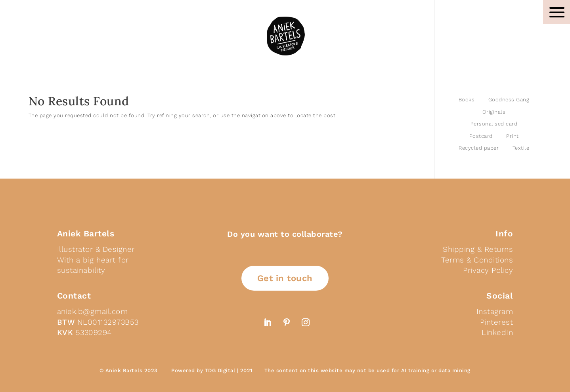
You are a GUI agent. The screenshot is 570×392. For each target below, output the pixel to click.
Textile (521, 148)
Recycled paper (479, 148)
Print (513, 136)
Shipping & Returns (478, 249)
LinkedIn (497, 332)
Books (467, 100)
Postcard (481, 136)
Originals (494, 112)
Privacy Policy (488, 270)
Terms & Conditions (477, 260)
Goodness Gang (509, 100)
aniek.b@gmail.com (93, 311)
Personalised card (494, 124)
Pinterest (497, 322)
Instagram (495, 311)
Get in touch (285, 278)
